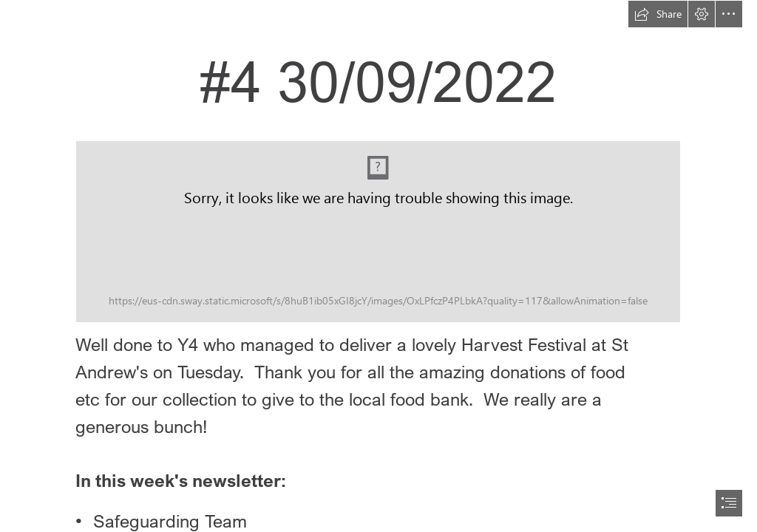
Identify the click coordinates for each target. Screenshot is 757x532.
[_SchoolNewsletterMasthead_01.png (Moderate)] (378, 232)
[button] (658, 14)
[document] (378, 266)
